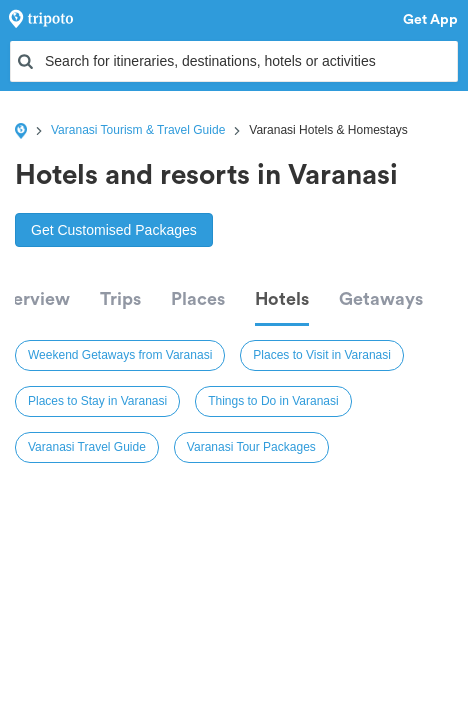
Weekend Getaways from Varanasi (120, 355)
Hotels (282, 299)
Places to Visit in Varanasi (322, 355)
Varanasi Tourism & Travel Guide (138, 130)
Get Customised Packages (114, 230)
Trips (120, 299)
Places (198, 299)
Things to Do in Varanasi (273, 401)
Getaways (381, 299)
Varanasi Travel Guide (87, 447)
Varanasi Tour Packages (251, 447)
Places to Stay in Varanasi (97, 401)
